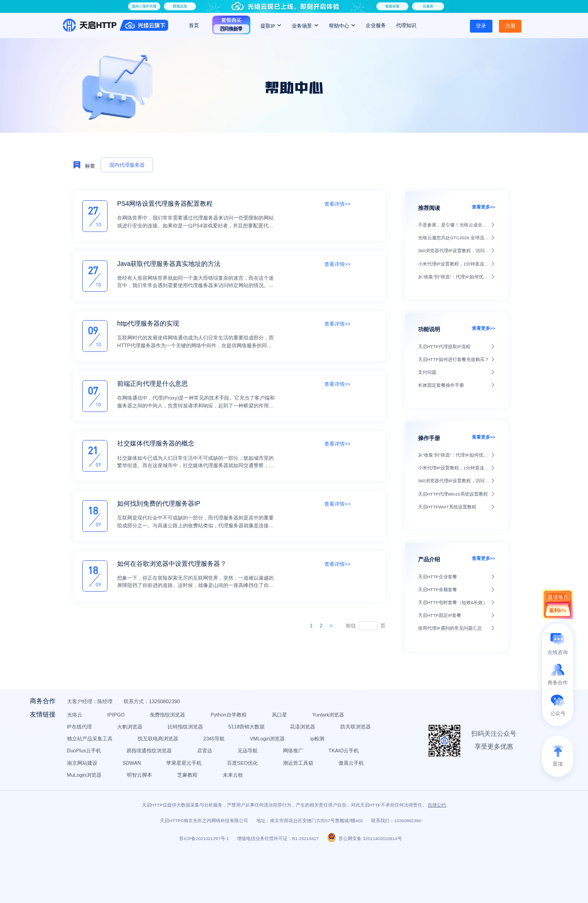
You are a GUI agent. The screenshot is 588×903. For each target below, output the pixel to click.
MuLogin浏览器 (287, 802)
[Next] (331, 626)
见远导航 (288, 778)
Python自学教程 (269, 730)
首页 (194, 25)
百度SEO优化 (123, 802)
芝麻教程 (168, 814)
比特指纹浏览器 (283, 742)
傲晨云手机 (232, 802)
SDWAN (228, 790)
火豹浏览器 (228, 742)
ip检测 (287, 766)
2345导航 (184, 766)
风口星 (320, 730)
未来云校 (214, 814)
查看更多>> (483, 207)
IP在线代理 (177, 742)
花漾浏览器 (182, 754)
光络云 (115, 730)
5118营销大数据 (126, 754)
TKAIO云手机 (123, 790)
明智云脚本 (120, 814)
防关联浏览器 (235, 754)
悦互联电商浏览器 (128, 766)
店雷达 (246, 778)
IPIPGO (157, 730)
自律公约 (437, 856)
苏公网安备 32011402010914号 (365, 890)
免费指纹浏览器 (208, 730)
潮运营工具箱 (179, 802)
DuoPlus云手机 (125, 778)
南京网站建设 (178, 790)
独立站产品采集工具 (298, 754)
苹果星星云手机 (280, 790)
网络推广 (334, 778)
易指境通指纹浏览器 (190, 778)
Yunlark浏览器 (124, 742)
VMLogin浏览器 (237, 766)
